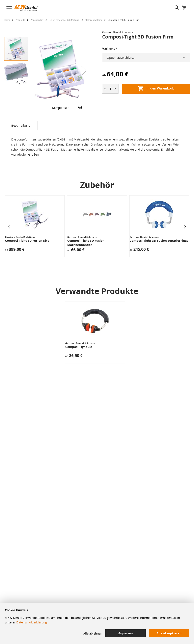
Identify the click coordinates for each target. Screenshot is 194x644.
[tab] (21, 125)
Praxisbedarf (37, 20)
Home (7, 20)
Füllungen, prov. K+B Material (64, 20)
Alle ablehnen (93, 633)
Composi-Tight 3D (79, 347)
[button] (84, 71)
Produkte (20, 20)
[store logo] (26, 8)
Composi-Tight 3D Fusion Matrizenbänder (86, 243)
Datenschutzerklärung (32, 622)
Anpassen (126, 633)
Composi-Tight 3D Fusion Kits (27, 241)
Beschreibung (21, 125)
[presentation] (185, 226)
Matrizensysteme (94, 20)
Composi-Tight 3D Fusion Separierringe (159, 241)
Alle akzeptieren (169, 633)
